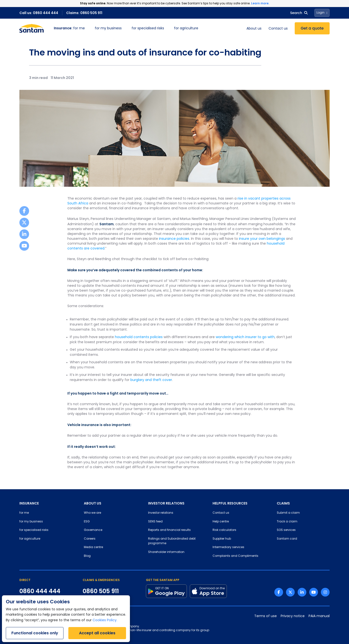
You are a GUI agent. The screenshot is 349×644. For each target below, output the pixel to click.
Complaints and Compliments (235, 556)
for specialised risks (148, 28)
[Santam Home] (32, 28)
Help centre (221, 522)
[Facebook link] (279, 592)
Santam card (287, 539)
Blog (87, 556)
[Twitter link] (290, 592)
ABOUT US (93, 503)
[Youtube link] (314, 592)
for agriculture (186, 28)
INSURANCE (29, 503)
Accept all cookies (97, 633)
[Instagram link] (325, 592)
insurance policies (174, 239)
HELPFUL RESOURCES (230, 503)
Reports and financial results (169, 530)
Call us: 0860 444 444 (39, 13)
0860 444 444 (40, 591)
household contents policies (139, 337)
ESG (87, 522)
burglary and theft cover (151, 380)
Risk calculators (224, 530)
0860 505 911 (101, 591)
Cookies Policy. (105, 620)
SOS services (286, 530)
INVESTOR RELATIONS (166, 503)
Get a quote (312, 28)
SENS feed (155, 522)
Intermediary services (228, 547)
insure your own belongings (262, 239)
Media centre (93, 547)
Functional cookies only (35, 633)
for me (69, 28)
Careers (90, 539)
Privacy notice (293, 616)
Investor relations (161, 513)
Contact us (278, 29)
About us (254, 29)
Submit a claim (288, 513)
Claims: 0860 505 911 (84, 13)
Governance (93, 530)
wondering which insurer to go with (245, 337)
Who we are (92, 513)
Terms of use (266, 616)
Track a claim (287, 522)
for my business (108, 28)
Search (299, 13)
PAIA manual (319, 616)
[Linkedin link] (302, 592)
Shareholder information (166, 552)
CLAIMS (283, 503)
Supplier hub (222, 539)
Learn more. (260, 3)
